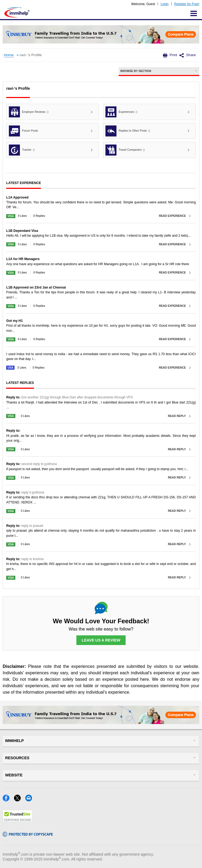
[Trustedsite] (18, 821)
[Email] (30, 800)
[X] (20, 800)
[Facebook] (8, 800)
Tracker (22, 150)
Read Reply (177, 416)
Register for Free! (187, 4)
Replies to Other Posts (128, 131)
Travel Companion (125, 150)
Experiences (121, 112)
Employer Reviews (29, 112)
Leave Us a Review (101, 640)
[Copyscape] (28, 835)
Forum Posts (23, 131)
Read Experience (172, 216)
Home (9, 55)
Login (164, 4)
